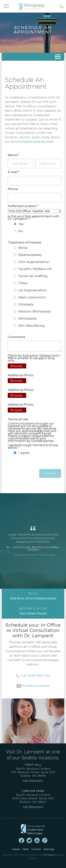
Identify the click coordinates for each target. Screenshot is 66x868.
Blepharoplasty (30, 255)
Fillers (23, 283)
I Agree (24, 453)
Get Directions (33, 781)
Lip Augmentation (33, 290)
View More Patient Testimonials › (35, 555)
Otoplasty (26, 304)
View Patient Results (33, 611)
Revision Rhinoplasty (35, 311)
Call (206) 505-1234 (36, 676)
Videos (16, 849)
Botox (23, 248)
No (21, 231)
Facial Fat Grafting (33, 276)
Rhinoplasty (28, 318)
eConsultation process (29, 141)
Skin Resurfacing (31, 325)
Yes (21, 224)
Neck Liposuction (32, 297)
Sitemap (49, 849)
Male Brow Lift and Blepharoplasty (33, 596)
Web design (49, 855)
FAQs (26, 849)
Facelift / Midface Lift (35, 269)
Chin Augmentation (34, 262)
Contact (36, 849)
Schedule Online (36, 686)
